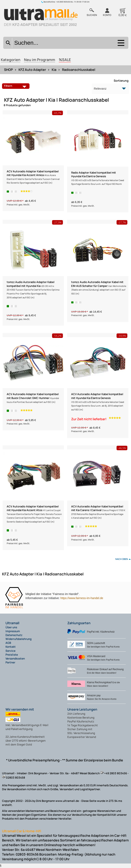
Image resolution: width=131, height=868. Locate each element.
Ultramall (12, 623)
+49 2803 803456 (63, 2)
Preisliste (12, 655)
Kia (54, 70)
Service (10, 651)
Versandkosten (15, 659)
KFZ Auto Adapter (32, 70)
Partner (10, 662)
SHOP (8, 70)
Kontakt (11, 647)
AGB (8, 643)
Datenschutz (14, 635)
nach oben (122, 559)
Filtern (16, 86)
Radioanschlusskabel (79, 70)
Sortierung (121, 81)
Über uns (11, 627)
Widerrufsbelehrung (19, 639)
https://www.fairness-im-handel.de (82, 598)
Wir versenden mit (20, 709)
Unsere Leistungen (82, 709)
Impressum (13, 631)
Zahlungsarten (79, 623)
